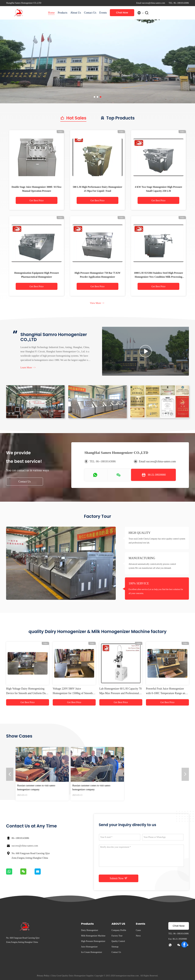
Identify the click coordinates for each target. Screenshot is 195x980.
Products (63, 13)
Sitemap (115, 947)
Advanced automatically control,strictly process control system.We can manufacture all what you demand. (152, 566)
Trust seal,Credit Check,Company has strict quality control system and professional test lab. (157, 541)
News (138, 936)
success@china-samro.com (25, 846)
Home (51, 13)
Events (103, 13)
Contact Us (90, 13)
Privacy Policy (43, 976)
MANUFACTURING (142, 558)
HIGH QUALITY (140, 533)
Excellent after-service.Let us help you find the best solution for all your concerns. (156, 591)
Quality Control (118, 941)
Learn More (28, 367)
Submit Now (119, 878)
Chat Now (122, 13)
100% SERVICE (139, 583)
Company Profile (119, 930)
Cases (138, 930)
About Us (76, 13)
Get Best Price (37, 200)
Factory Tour (117, 936)
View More (97, 303)
